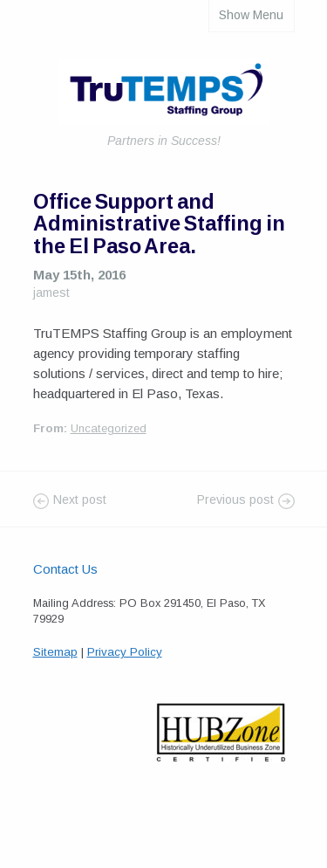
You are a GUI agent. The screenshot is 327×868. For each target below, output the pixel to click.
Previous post (235, 499)
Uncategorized (109, 428)
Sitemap (55, 652)
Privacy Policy (125, 652)
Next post (80, 499)
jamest (51, 293)
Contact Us (65, 569)
